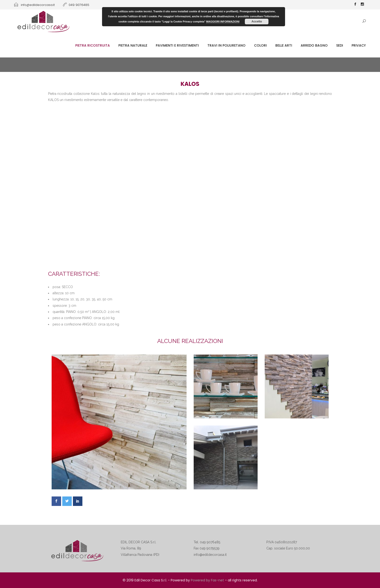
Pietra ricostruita (93, 45)
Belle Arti (284, 45)
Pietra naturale (133, 45)
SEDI (340, 45)
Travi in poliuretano (226, 45)
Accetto (257, 22)
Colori (260, 45)
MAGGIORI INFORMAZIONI (223, 22)
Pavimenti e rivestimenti (177, 45)
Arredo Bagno (314, 45)
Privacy (359, 45)
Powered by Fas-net (207, 580)
